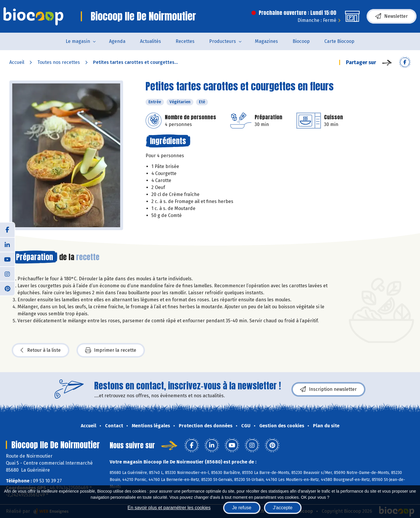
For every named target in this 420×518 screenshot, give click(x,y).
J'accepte (283, 508)
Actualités (150, 41)
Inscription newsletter (328, 389)
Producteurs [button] (223, 41)
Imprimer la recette (111, 350)
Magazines (266, 41)
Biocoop (301, 41)
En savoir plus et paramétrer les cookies (169, 508)
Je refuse (242, 508)
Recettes (185, 41)
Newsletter (392, 16)
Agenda (117, 41)
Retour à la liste (41, 350)
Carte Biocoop (339, 41)
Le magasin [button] (78, 41)
